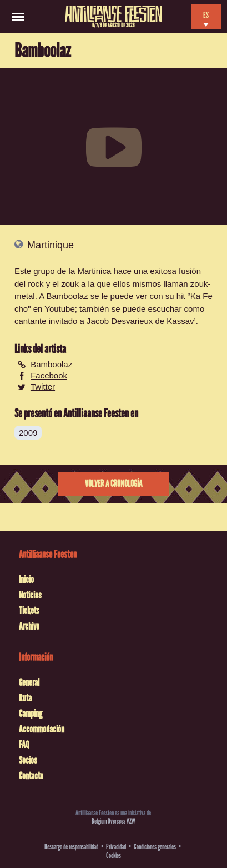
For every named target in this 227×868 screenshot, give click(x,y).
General (29, 682)
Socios (28, 760)
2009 (28, 433)
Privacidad (116, 847)
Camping (31, 714)
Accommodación (42, 729)
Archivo (29, 626)
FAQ (24, 745)
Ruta (25, 698)
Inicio (26, 580)
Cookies (113, 855)
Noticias (30, 595)
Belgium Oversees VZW (113, 821)
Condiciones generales (155, 847)
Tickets (29, 611)
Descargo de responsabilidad (71, 847)
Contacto (31, 776)
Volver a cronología (113, 484)
